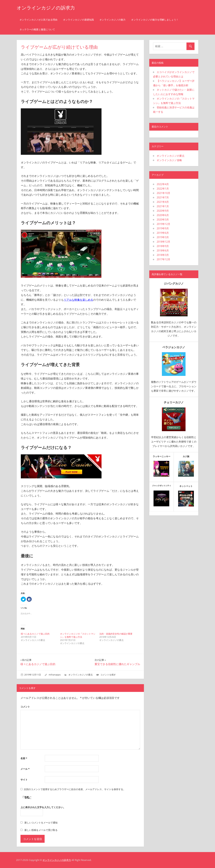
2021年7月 (163, 197)
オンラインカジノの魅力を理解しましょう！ (155, 20)
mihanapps (55, 675)
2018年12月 (163, 242)
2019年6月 (163, 233)
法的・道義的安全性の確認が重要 (116, 634)
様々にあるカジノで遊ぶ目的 (35, 634)
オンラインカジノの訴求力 (48, 8)
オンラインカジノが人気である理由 (38, 20)
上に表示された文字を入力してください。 (43, 807)
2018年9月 (163, 246)
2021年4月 (163, 202)
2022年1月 (163, 189)
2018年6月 (163, 250)
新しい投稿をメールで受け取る (41, 830)
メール (25, 769)
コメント (25, 707)
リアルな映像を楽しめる (78, 300)
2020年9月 (163, 211)
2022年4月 (163, 184)
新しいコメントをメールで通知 (41, 823)
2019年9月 (163, 228)
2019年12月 (163, 224)
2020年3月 (163, 220)
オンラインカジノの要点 (81, 675)
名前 (24, 758)
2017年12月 (163, 259)
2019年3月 (163, 237)
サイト (24, 780)
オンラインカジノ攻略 (169, 160)
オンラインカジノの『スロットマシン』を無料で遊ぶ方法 (78, 635)
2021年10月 (163, 193)
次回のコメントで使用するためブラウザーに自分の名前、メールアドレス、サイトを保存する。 (75, 789)
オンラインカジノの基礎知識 (78, 20)
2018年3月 (163, 255)
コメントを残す (108, 675)
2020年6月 (163, 215)
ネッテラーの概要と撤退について (37, 29)
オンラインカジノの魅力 (112, 20)
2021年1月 (163, 206)
